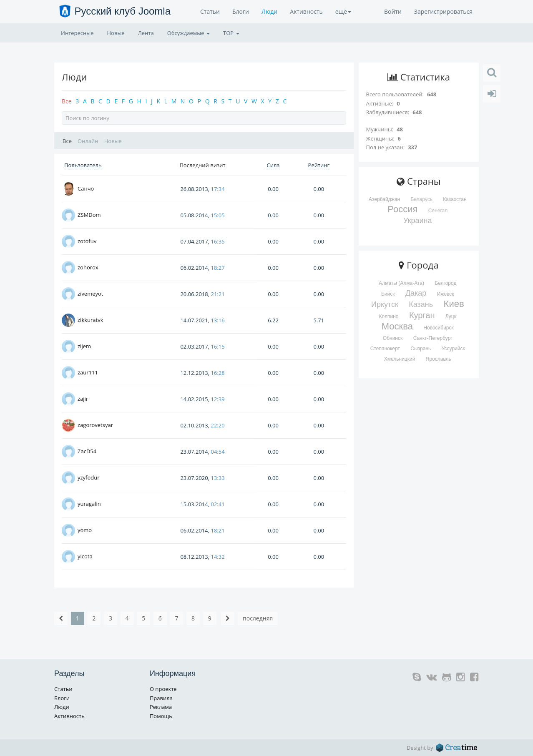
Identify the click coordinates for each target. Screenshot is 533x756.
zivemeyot (90, 294)
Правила (161, 698)
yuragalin (89, 504)
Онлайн (88, 141)
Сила (273, 165)
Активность (306, 11)
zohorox (88, 267)
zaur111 (88, 372)
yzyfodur (89, 477)
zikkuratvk (91, 320)
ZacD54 (87, 451)
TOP (231, 33)
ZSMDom (89, 215)
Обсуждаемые (189, 33)
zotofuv (87, 241)
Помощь (161, 716)
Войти (393, 11)
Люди (269, 11)
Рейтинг (319, 165)
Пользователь (83, 165)
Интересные (77, 33)
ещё (343, 11)
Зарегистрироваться (443, 11)
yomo (85, 530)
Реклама (161, 707)
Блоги (241, 11)
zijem (84, 346)
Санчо (86, 188)
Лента (146, 33)
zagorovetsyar (95, 425)
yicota (85, 556)
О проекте (163, 689)
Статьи (210, 11)
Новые (116, 33)
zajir (83, 399)
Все (67, 101)
